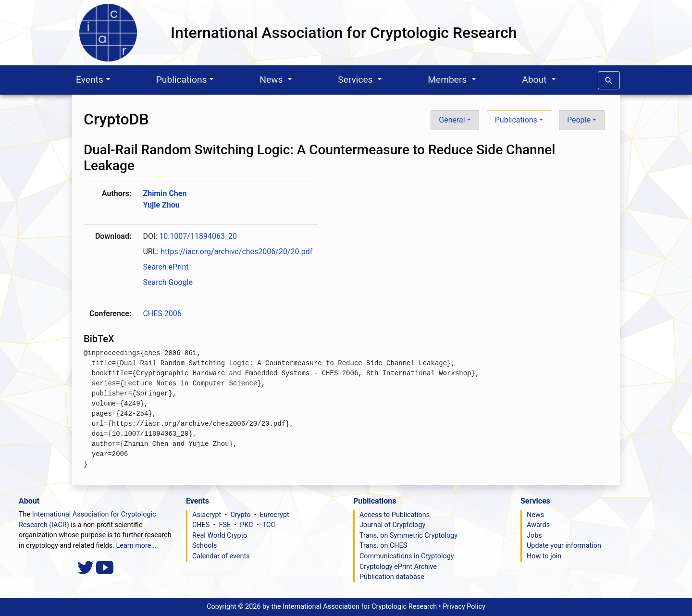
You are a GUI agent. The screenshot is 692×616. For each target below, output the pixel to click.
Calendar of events (221, 556)
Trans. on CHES (383, 546)
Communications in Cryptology (407, 556)
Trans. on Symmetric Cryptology (408, 536)
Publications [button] (516, 120)
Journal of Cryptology (392, 525)
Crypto (240, 515)
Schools (204, 546)
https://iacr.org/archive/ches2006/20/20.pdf (236, 252)
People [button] (579, 120)
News (535, 515)
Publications (182, 80)
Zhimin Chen (165, 193)
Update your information (564, 546)
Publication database (392, 577)
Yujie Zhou (161, 205)
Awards (538, 525)
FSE (225, 525)
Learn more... (136, 546)
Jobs (534, 536)
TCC (269, 525)
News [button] (272, 80)
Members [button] (448, 80)
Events (90, 80)
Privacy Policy (464, 607)
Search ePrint (166, 267)
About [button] (535, 80)
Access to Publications (395, 515)
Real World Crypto (220, 536)
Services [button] (356, 80)
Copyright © (322, 607)
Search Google (168, 282)
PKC (246, 525)
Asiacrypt (207, 515)
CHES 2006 (162, 314)
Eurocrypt (275, 515)
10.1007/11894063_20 (198, 236)
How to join (544, 556)
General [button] (452, 120)
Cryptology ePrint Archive (398, 567)
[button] (609, 79)
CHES (201, 525)
